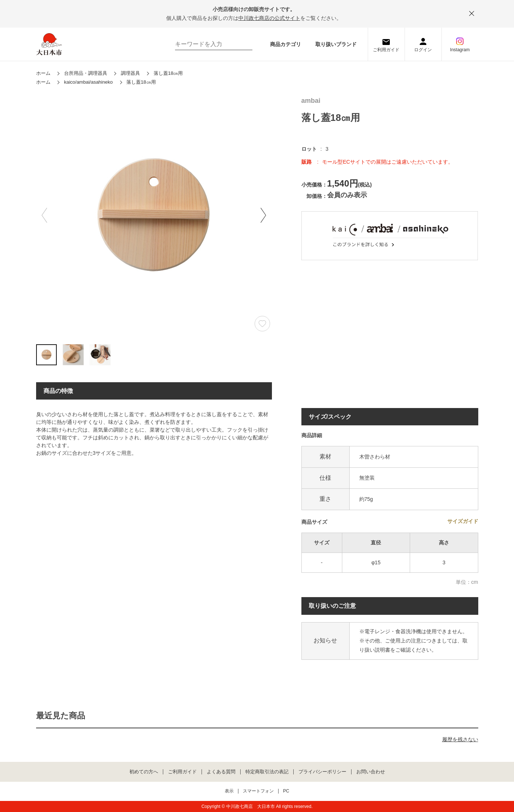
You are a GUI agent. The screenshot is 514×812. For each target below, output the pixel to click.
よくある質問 (221, 772)
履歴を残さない (460, 739)
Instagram (460, 50)
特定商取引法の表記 (267, 772)
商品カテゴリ (286, 44)
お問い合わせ (371, 772)
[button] (263, 215)
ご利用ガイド (386, 50)
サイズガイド (463, 521)
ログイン (423, 50)
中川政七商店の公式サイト (269, 18)
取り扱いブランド (336, 44)
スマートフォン (258, 791)
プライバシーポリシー (322, 772)
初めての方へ (144, 772)
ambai (311, 101)
